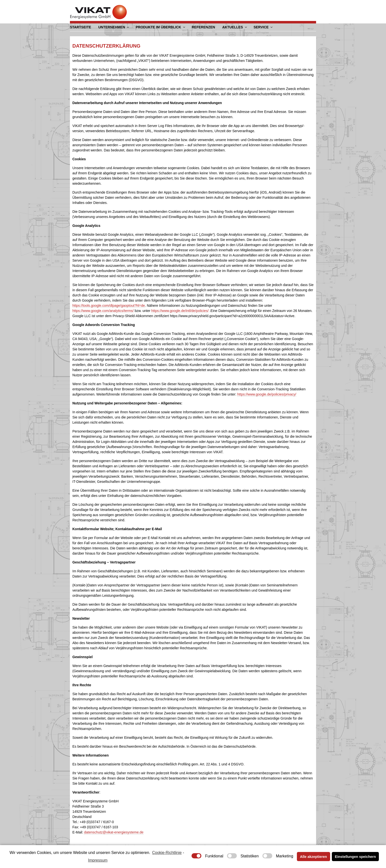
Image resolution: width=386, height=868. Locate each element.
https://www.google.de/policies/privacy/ (267, 394)
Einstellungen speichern (355, 857)
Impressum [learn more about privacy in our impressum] (98, 860)
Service (263, 27)
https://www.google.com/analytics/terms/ (103, 310)
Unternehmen (114, 27)
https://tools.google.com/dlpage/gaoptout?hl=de (109, 305)
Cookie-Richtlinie (167, 853)
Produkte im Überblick (161, 27)
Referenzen (203, 27)
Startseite (80, 27)
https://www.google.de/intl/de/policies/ (180, 310)
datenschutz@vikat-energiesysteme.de (114, 832)
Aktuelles (235, 27)
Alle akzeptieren (314, 857)
